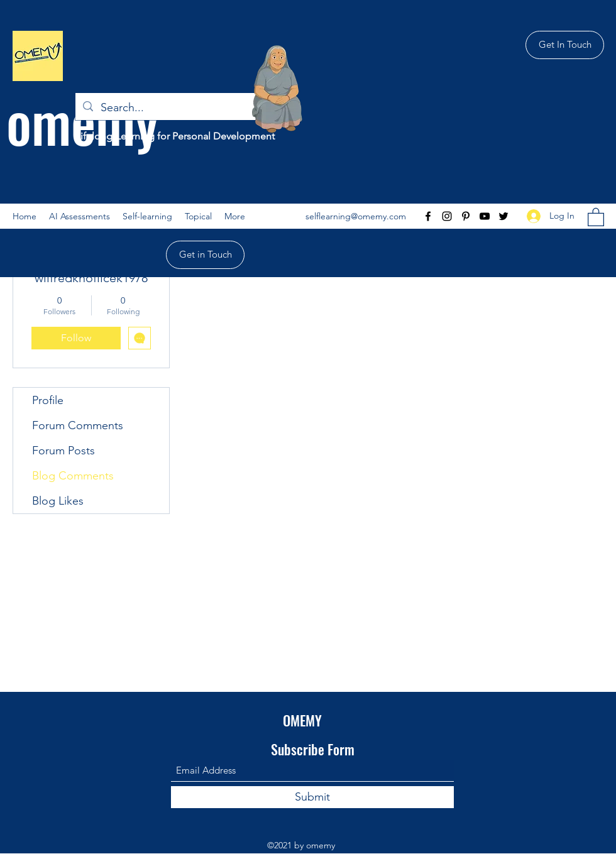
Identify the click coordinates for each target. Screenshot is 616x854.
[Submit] (312, 797)
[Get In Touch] (565, 45)
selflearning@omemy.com (356, 216)
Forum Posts (63, 451)
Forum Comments (78, 425)
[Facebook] (428, 216)
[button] (147, 216)
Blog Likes (58, 501)
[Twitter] (503, 216)
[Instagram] (447, 216)
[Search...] (170, 108)
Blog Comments (73, 476)
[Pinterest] (466, 216)
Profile (48, 400)
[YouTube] (485, 216)
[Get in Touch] (205, 255)
